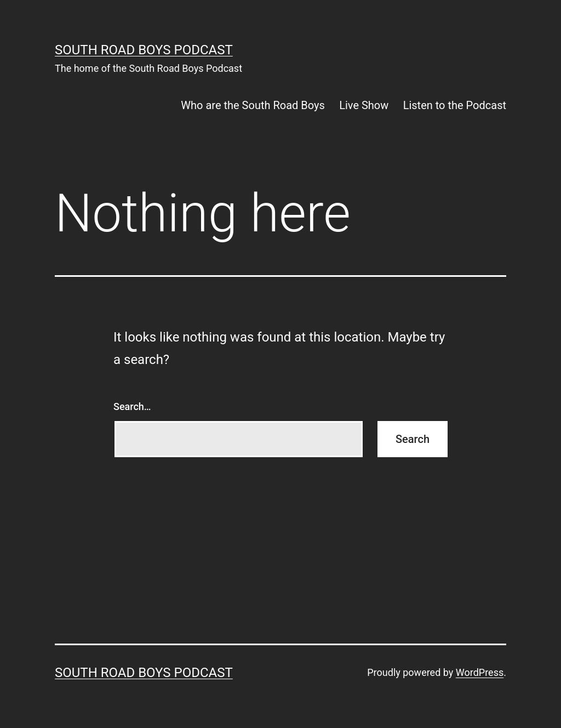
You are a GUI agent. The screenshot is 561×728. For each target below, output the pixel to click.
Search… (132, 406)
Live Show (364, 105)
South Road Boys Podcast (144, 50)
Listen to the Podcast (455, 105)
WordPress (480, 672)
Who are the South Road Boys (253, 105)
